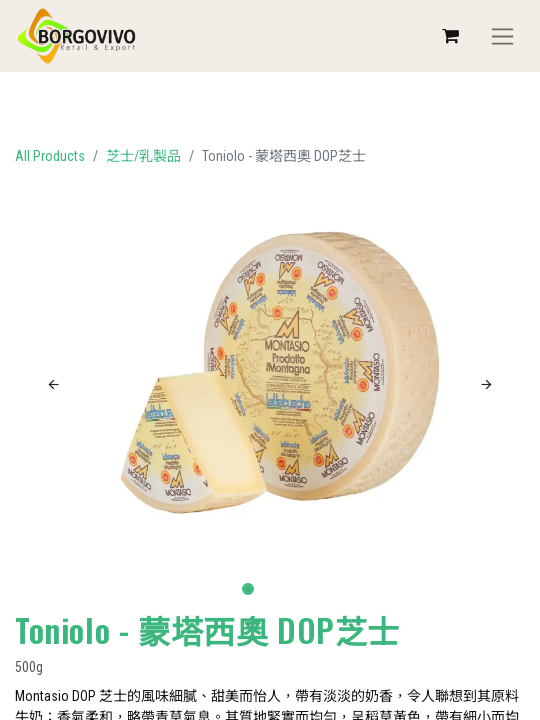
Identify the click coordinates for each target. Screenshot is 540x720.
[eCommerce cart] (450, 36)
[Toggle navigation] (502, 36)
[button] (53, 385)
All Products (50, 156)
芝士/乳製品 (143, 156)
